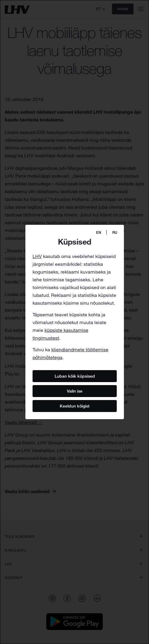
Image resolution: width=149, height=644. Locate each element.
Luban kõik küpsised (74, 376)
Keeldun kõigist (75, 406)
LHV (37, 256)
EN (99, 232)
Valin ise (75, 391)
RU (115, 232)
